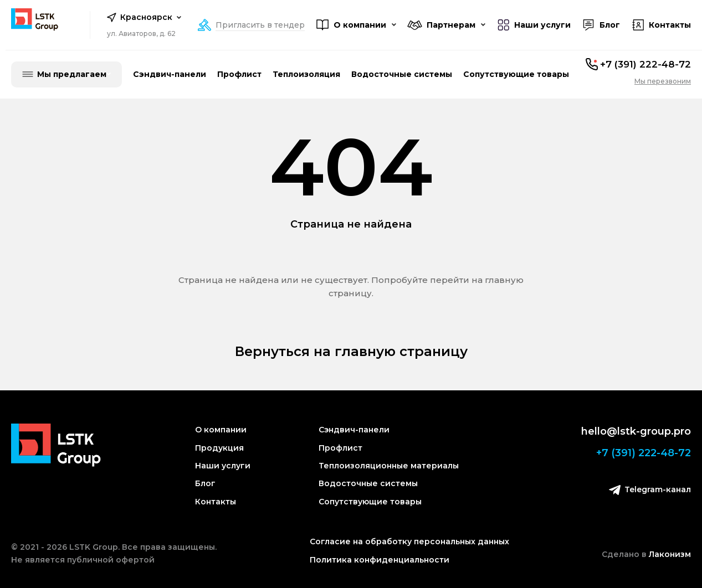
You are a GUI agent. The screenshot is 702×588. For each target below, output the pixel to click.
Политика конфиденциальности (380, 560)
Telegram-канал (650, 490)
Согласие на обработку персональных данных (409, 541)
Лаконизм (670, 554)
